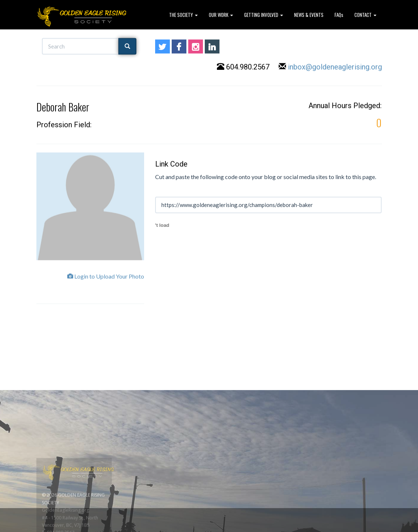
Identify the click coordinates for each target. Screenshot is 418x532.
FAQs (339, 15)
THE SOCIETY (183, 15)
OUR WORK (221, 15)
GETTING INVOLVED (264, 15)
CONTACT (365, 15)
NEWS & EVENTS (309, 15)
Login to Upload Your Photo (106, 279)
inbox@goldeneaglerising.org (335, 67)
